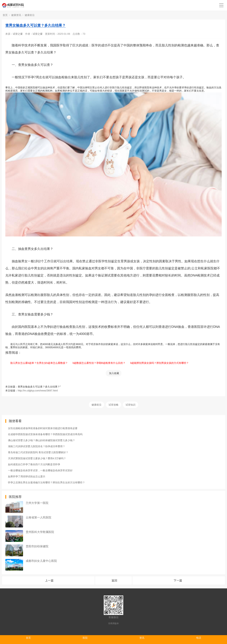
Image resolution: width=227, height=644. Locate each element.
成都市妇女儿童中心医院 (41, 561)
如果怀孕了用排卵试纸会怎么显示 (27, 476)
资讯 (142, 638)
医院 (85, 638)
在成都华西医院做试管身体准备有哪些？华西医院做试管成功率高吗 (45, 434)
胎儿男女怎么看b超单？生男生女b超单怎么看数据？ (37, 363)
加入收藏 (114, 373)
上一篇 (49, 581)
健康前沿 (30, 15)
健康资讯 (16, 15)
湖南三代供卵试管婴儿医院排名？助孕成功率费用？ (37, 446)
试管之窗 (18, 34)
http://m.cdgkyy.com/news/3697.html (38, 391)
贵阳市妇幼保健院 (37, 546)
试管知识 (131, 405)
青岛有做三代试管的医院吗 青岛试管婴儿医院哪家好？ (38, 452)
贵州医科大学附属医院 (40, 532)
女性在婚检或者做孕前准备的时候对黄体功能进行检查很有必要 (43, 428)
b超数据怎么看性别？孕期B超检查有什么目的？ (97, 363)
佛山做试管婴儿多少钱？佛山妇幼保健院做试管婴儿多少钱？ (41, 440)
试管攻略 (113, 405)
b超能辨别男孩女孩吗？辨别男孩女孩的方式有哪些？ (157, 363)
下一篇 (178, 581)
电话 (199, 638)
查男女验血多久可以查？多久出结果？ (35, 25)
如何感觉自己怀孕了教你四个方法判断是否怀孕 (34, 464)
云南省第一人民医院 (38, 517)
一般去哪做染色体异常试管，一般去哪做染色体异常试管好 (40, 470)
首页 (5, 15)
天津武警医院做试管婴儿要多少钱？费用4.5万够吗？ (37, 458)
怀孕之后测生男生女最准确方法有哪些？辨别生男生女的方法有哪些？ (46, 482)
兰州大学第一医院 (37, 503)
